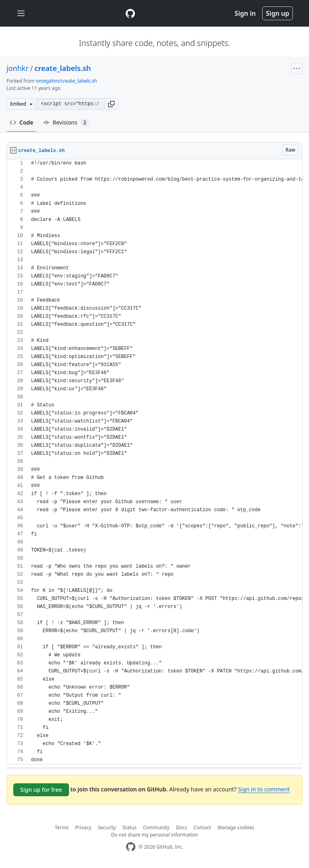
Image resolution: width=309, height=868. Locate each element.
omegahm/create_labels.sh (67, 81)
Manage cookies (236, 827)
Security (107, 827)
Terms (62, 827)
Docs (182, 827)
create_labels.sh (63, 68)
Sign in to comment (264, 789)
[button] (111, 104)
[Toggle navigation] (21, 14)
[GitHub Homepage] (131, 847)
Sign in (245, 13)
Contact (202, 827)
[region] (154, 462)
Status (129, 827)
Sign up (278, 13)
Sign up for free (41, 790)
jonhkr (18, 68)
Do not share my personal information (154, 835)
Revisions (66, 123)
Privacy (83, 827)
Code (22, 122)
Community (156, 827)
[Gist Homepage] (130, 13)
